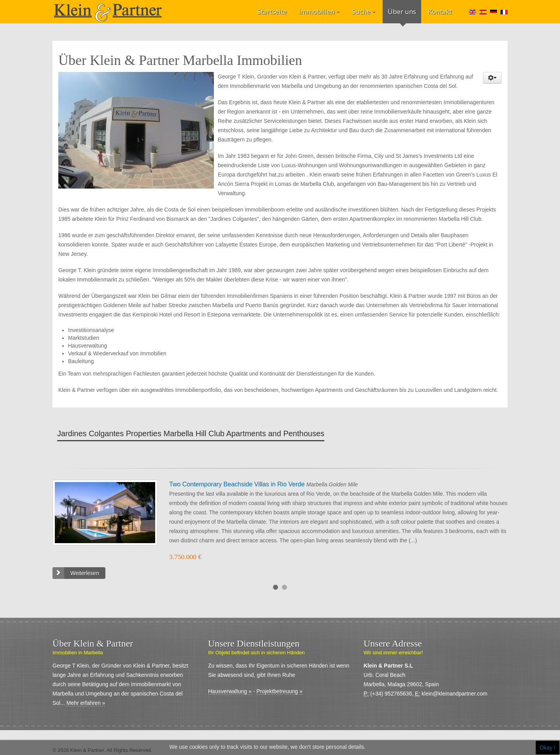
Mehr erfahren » (86, 703)
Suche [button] (364, 11)
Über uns (402, 11)
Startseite (272, 11)
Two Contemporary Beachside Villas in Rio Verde (238, 484)
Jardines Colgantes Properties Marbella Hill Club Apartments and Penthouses (191, 433)
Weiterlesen (85, 573)
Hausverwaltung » (230, 691)
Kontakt (440, 11)
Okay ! (548, 748)
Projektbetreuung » (280, 691)
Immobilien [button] (319, 11)
